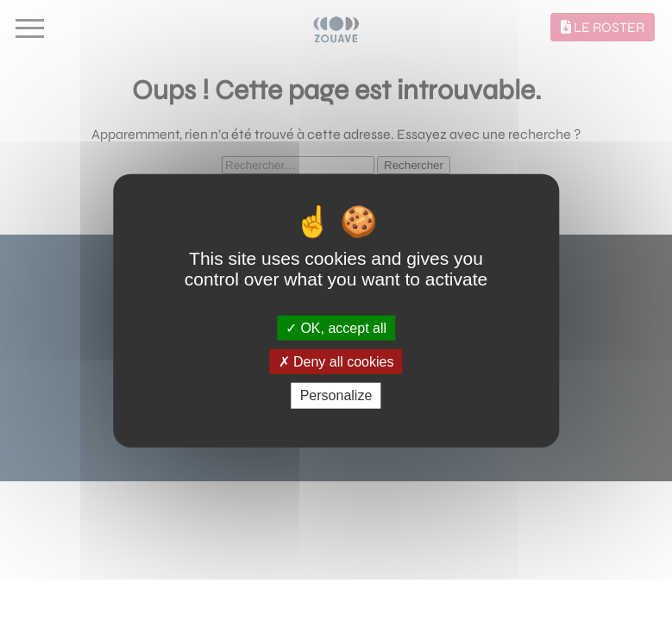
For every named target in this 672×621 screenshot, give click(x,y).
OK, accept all (336, 328)
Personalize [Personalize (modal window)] (336, 395)
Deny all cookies (336, 362)
